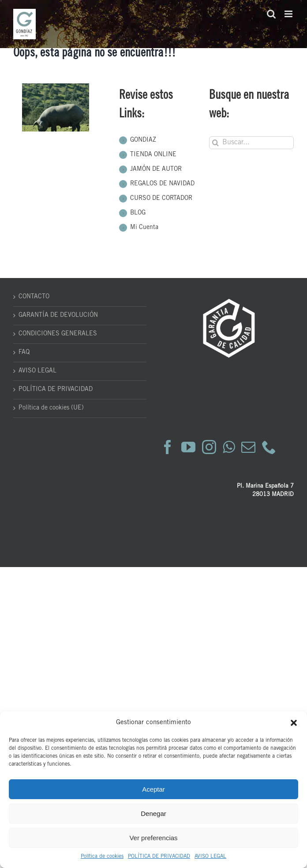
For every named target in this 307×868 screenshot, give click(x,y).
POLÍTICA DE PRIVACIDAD (159, 857)
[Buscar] (215, 143)
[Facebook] (168, 447)
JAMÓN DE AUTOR (156, 169)
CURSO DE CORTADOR (161, 199)
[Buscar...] (251, 143)
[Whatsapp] (229, 447)
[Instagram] (209, 447)
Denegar (153, 814)
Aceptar (153, 789)
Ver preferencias (153, 838)
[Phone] (269, 447)
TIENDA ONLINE (153, 155)
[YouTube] (188, 447)
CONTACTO (34, 297)
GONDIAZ (143, 140)
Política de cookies (102, 857)
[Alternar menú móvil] (289, 14)
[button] (294, 723)
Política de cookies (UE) (51, 408)
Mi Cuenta (144, 228)
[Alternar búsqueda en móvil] (271, 14)
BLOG (138, 213)
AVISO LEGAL (210, 857)
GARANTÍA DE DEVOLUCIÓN (58, 316)
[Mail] (248, 447)
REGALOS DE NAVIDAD (162, 184)
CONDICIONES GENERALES (58, 334)
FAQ (24, 353)
